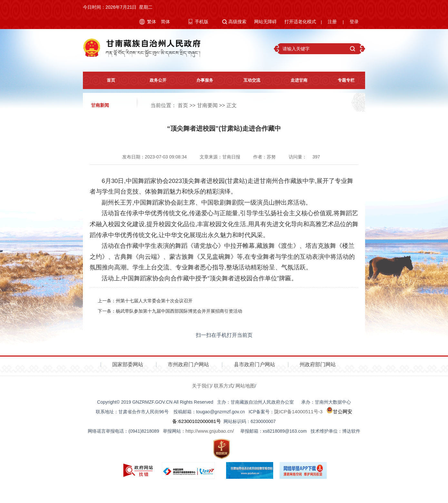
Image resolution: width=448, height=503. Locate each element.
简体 (165, 22)
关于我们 (202, 386)
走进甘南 (294, 80)
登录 (354, 22)
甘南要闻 (207, 105)
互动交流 (248, 80)
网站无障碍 (265, 22)
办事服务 (201, 80)
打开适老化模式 (300, 22)
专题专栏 (342, 80)
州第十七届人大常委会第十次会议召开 (154, 301)
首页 (106, 80)
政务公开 (154, 80)
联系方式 (224, 386)
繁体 (152, 22)
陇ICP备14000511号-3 (298, 412)
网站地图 (245, 386)
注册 (332, 22)
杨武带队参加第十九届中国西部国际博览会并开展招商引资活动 (179, 311)
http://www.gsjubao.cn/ (210, 431)
